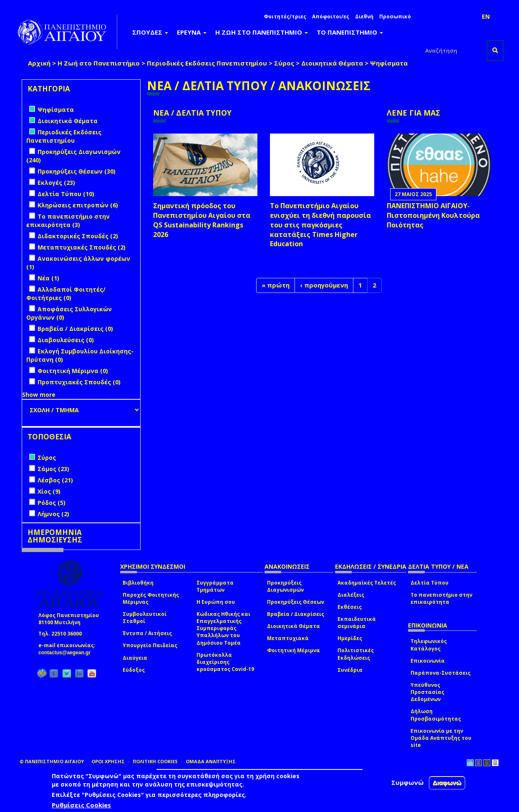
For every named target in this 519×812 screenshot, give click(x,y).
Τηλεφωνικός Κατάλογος (429, 645)
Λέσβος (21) (55, 480)
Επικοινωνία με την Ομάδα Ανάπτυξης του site (441, 738)
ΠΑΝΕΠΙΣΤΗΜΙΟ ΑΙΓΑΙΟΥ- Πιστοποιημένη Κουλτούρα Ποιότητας (433, 215)
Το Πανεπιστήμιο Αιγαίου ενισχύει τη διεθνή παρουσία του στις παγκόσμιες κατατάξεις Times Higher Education (320, 225)
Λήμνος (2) (53, 514)
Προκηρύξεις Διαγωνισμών (285, 586)
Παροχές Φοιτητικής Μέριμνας (151, 598)
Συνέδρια (350, 670)
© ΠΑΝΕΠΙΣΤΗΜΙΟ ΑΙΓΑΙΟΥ (52, 761)
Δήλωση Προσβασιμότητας (436, 715)
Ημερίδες (350, 638)
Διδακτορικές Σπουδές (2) (78, 236)
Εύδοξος (134, 670)
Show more (39, 395)
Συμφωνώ (408, 782)
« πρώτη (276, 285)
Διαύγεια (135, 658)
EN (486, 16)
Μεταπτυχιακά (288, 638)
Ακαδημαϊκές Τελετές (367, 583)
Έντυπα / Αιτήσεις (147, 633)
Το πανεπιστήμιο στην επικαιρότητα (441, 598)
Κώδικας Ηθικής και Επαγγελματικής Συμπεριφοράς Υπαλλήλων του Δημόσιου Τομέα (223, 628)
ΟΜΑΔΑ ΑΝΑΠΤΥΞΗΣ (211, 761)
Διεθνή (364, 16)
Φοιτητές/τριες (285, 16)
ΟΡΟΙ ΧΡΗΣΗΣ (108, 761)
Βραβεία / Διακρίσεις (296, 614)
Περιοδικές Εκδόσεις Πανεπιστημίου (207, 63)
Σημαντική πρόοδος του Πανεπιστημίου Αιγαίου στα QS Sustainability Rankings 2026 (202, 220)
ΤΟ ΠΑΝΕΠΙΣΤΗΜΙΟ (350, 32)
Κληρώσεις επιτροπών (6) (78, 205)
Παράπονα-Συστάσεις (441, 673)
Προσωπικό (395, 16)
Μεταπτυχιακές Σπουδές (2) (82, 247)
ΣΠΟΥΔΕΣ (150, 32)
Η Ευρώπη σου (216, 602)
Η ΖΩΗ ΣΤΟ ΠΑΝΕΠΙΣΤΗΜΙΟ (262, 32)
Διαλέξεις (351, 595)
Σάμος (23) (53, 469)
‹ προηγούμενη (324, 285)
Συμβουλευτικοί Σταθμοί (145, 618)
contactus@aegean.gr (67, 653)
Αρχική (39, 63)
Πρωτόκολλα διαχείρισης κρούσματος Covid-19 (225, 662)
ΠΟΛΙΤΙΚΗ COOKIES (155, 761)
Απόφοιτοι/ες (331, 16)
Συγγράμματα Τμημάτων (215, 586)
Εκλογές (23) (56, 183)
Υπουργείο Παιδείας (150, 645)
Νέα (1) (48, 278)
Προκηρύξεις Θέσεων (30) (77, 171)
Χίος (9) (49, 491)
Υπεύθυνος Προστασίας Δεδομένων (427, 692)
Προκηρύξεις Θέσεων (296, 602)
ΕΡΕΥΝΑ (192, 32)
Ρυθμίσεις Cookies (81, 805)
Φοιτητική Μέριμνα (294, 650)
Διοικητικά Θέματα (332, 63)
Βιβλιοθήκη (138, 583)
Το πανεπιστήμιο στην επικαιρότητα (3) (68, 221)
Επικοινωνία (428, 661)
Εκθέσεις (350, 607)
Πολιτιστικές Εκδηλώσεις (356, 654)
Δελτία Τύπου (430, 583)
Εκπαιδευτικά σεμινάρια (357, 623)
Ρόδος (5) (52, 503)
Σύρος (284, 63)
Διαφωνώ (447, 783)
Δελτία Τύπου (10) (66, 194)
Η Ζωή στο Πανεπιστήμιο (99, 63)
